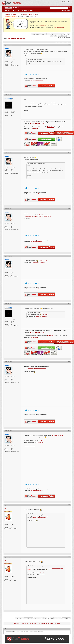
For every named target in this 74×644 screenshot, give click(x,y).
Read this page (43, 25)
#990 (69, 557)
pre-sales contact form (59, 28)
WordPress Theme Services (29, 14)
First (44, 34)
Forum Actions (8, 10)
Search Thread (65, 42)
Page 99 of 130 (37, 34)
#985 (69, 256)
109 (55, 36)
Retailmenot (34, 129)
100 (68, 34)
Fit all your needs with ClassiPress (16, 39)
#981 (69, 45)
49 (52, 34)
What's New (17, 8)
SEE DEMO (41, 442)
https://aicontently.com (37, 123)
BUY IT (40, 441)
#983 (69, 153)
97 (59, 34)
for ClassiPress (37, 368)
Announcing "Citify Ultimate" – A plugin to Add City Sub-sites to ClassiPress (41, 623)
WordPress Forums (16, 14)
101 (52, 36)
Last (64, 36)
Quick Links (16, 10)
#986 (69, 303)
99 (65, 34)
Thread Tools (57, 42)
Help (69, 2)
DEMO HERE (44, 261)
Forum (7, 14)
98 (62, 34)
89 (55, 34)
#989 (69, 505)
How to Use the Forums (27, 10)
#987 (69, 362)
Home (9, 8)
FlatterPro (50, 127)
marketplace (39, 262)
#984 (69, 208)
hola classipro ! (18, 623)
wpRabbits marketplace (44, 215)
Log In (64, 2)
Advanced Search (66, 10)
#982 (69, 95)
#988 (69, 430)
